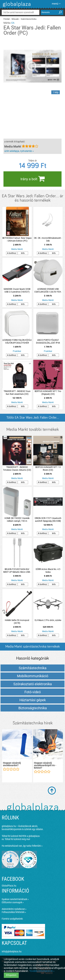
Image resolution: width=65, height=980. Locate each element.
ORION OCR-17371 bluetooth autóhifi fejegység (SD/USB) (48, 520)
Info (23, 253)
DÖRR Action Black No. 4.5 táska (48, 571)
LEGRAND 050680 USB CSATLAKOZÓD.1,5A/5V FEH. (48, 290)
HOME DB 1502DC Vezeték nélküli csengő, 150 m (17, 520)
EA (13, 23)
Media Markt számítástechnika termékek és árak (33, 648)
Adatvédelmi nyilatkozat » (14, 909)
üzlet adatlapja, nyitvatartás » (19, 151)
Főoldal (7, 19)
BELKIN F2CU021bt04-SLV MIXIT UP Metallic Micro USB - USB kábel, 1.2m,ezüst (17, 571)
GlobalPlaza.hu (9, 886)
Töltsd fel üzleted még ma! (17, 839)
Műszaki (15, 19)
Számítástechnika (29, 19)
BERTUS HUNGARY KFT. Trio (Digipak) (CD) (48, 393)
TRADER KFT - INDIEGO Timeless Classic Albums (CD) (17, 469)
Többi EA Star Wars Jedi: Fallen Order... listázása (33, 419)
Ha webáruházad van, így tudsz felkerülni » (22, 846)
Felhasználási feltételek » (14, 912)
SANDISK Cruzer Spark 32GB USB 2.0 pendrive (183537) (17, 290)
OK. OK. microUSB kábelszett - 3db (48, 239)
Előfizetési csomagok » (13, 902)
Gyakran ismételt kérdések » (15, 899)
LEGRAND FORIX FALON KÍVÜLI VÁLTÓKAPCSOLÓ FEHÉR (17, 341)
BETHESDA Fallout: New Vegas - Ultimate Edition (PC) (17, 239)
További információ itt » (42, 971)
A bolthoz (12, 253)
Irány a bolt (33, 179)
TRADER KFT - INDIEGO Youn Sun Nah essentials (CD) (17, 393)
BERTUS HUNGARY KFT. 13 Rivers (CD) (48, 469)
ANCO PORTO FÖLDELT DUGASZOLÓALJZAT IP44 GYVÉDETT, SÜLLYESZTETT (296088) (48, 342)
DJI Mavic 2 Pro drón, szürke (48, 620)
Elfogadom (11, 975)
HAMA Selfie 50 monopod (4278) (17, 622)
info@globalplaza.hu (12, 951)
